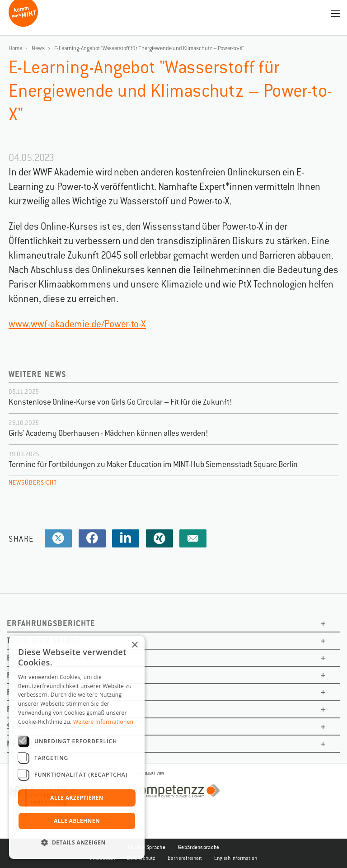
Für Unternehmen (45, 709)
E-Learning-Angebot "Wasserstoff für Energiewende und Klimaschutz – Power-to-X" (149, 48)
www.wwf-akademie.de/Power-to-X (77, 324)
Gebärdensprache (199, 847)
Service (23, 726)
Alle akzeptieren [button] (77, 798)
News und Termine (45, 743)
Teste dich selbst (44, 640)
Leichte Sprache (147, 847)
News (38, 48)
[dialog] (77, 747)
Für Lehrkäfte (38, 692)
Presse (21, 675)
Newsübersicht (33, 483)
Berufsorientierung (51, 658)
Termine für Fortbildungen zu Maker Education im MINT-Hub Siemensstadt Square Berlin (153, 464)
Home (15, 48)
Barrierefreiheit (185, 858)
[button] (77, 843)
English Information (236, 858)
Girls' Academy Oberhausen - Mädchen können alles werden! (108, 433)
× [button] (134, 645)
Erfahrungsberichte (51, 623)
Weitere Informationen (103, 722)
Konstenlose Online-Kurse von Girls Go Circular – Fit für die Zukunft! (120, 402)
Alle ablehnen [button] (77, 821)
